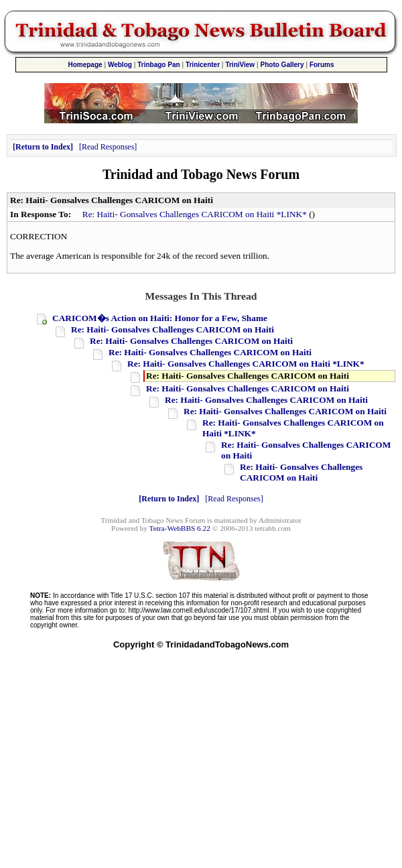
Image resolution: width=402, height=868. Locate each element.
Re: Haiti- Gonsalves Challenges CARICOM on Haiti (173, 329)
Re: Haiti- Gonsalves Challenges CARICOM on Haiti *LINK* (195, 214)
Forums (322, 65)
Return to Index (43, 147)
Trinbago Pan (158, 65)
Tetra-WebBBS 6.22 (180, 528)
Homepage (85, 65)
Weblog (120, 65)
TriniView (240, 65)
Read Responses (108, 147)
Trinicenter (203, 65)
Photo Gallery (282, 65)
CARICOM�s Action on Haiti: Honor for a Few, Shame (160, 318)
